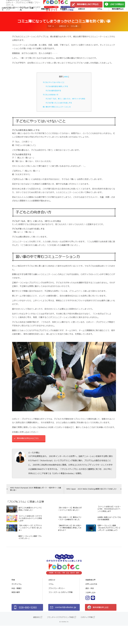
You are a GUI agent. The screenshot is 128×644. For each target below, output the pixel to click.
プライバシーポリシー (57, 607)
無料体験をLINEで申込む (88, 8)
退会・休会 (90, 607)
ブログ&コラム (17, 515)
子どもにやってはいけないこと (52, 93)
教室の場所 (16, 611)
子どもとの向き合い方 (49, 106)
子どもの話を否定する (51, 102)
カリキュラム (17, 602)
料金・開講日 (17, 607)
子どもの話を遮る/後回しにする (55, 98)
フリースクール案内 (27, 18)
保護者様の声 (90, 598)
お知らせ (82, 18)
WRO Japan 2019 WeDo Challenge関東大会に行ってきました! (91, 501)
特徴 (13, 598)
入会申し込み (90, 611)
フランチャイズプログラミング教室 (60, 636)
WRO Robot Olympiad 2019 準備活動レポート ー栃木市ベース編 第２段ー (35, 501)
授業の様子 (45, 18)
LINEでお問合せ (117, 8)
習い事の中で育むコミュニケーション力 (56, 118)
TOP (50, 37)
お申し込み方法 (91, 602)
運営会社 (36, 636)
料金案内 (63, 18)
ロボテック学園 (87, 636)
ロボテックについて (8, 18)
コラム (100, 18)
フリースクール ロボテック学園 (60, 611)
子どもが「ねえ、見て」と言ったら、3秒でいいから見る (65, 110)
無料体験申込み (118, 18)
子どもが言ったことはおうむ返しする (58, 114)
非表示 (66, 88)
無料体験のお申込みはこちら (29, 450)
